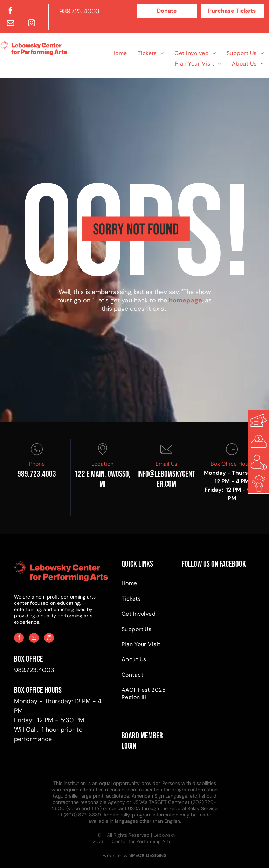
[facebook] (11, 11)
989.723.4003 (79, 11)
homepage (185, 300)
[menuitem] (119, 53)
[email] (11, 24)
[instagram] (32, 24)
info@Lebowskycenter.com (166, 479)
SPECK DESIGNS (148, 855)
